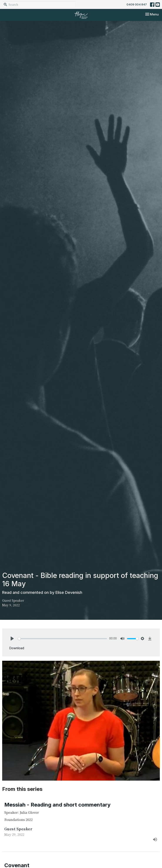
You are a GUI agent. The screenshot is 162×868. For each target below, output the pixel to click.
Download (17, 648)
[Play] (12, 639)
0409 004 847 (137, 4)
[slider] (62, 639)
